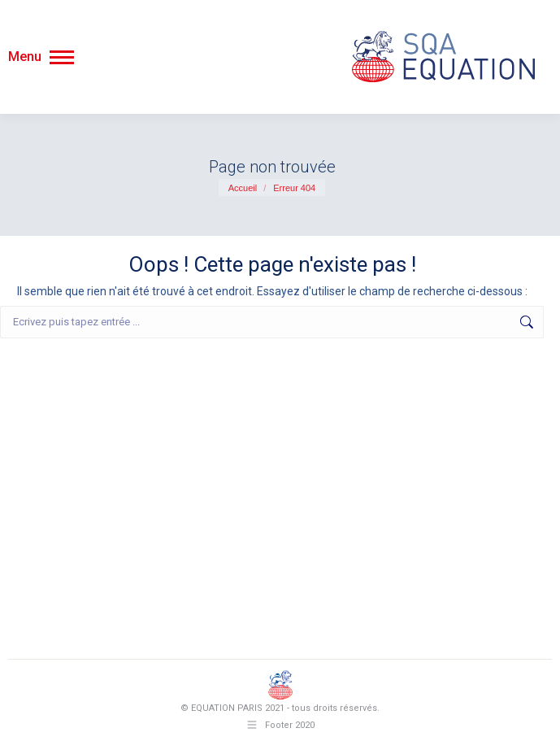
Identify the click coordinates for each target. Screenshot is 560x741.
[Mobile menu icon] (41, 57)
